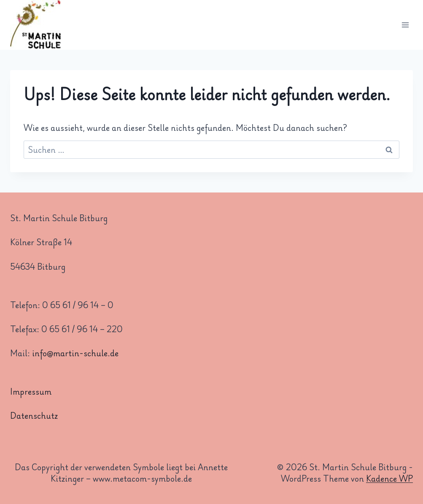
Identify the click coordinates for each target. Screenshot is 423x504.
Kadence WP (389, 478)
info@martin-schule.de (75, 353)
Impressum (31, 391)
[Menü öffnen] (405, 25)
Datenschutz (34, 415)
